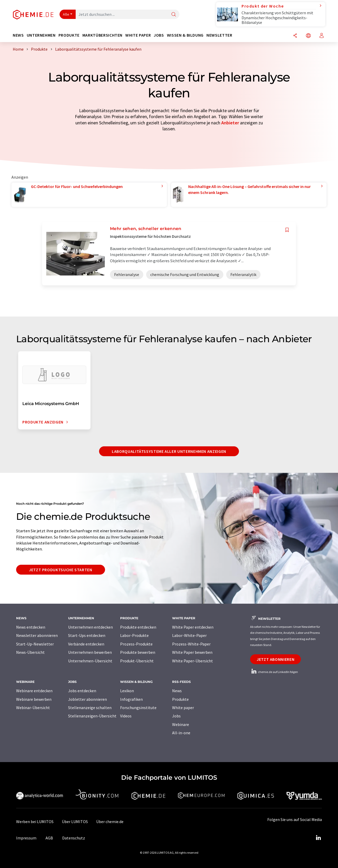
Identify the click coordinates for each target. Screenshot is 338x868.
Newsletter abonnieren (37, 635)
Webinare (181, 724)
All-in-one (181, 733)
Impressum (26, 838)
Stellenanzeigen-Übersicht (92, 716)
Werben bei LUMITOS (35, 822)
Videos (126, 716)
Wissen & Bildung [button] (185, 35)
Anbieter (230, 123)
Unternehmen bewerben (90, 652)
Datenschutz (74, 838)
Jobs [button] (159, 35)
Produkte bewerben (138, 652)
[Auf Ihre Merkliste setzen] (287, 230)
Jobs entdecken (82, 691)
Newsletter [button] (219, 35)
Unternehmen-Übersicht (90, 661)
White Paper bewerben (192, 652)
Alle (66, 14)
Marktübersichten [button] (102, 35)
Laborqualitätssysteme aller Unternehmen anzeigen (169, 451)
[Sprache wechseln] (308, 36)
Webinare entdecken (34, 691)
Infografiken (131, 699)
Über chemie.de (110, 822)
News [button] (18, 35)
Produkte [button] (69, 35)
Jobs (176, 716)
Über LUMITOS (75, 822)
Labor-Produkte (134, 635)
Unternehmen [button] (41, 35)
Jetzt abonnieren (275, 659)
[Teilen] (295, 36)
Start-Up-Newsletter (35, 644)
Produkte (180, 699)
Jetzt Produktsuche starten (61, 570)
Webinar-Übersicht (33, 708)
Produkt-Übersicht (137, 661)
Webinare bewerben (34, 699)
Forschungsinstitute (138, 708)
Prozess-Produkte (136, 644)
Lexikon (127, 691)
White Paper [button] (138, 35)
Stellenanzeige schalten (90, 708)
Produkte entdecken (138, 627)
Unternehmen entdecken (90, 627)
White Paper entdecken (193, 627)
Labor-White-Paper (189, 635)
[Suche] (174, 15)
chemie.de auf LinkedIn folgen (274, 672)
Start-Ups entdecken (87, 635)
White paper (183, 708)
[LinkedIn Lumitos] (318, 838)
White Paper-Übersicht (193, 661)
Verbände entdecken (86, 644)
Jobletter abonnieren (87, 699)
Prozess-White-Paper (191, 644)
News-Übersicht (30, 652)
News (177, 691)
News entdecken (31, 627)
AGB (49, 838)
